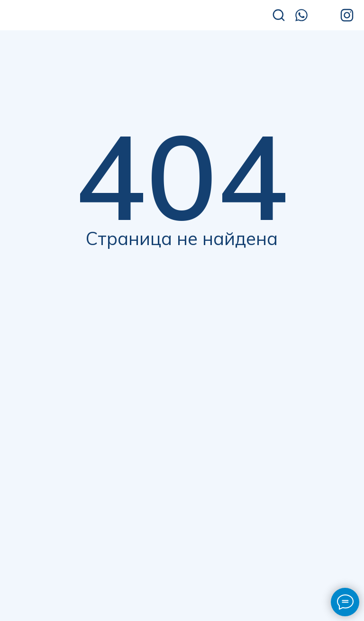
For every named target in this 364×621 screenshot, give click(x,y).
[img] (76, 16)
